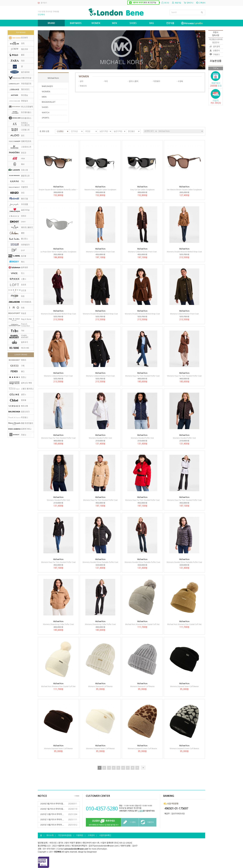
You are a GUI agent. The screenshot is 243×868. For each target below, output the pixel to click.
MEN (44, 97)
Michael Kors (53, 78)
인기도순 (74, 131)
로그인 (167, 3)
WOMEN (46, 92)
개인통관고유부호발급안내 (216, 41)
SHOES (45, 107)
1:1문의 (140, 811)
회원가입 (178, 3)
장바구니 (190, 3)
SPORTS (45, 118)
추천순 (88, 131)
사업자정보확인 (105, 835)
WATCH (46, 112)
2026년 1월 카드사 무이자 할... (52, 809)
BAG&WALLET (49, 102)
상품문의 (216, 51)
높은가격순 (118, 131)
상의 (82, 81)
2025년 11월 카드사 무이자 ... (52, 820)
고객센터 (202, 3)
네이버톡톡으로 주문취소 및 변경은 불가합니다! (103, 822)
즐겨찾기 (44, 3)
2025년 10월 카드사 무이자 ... (52, 825)
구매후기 (216, 55)
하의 (106, 81)
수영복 (180, 81)
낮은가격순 (104, 131)
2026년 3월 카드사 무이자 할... (52, 804)
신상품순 (60, 131)
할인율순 (131, 131)
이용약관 (80, 835)
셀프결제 (216, 47)
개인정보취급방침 (65, 835)
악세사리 (83, 86)
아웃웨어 (157, 81)
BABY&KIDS (47, 86)
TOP (215, 68)
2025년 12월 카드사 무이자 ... (52, 814)
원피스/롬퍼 (134, 81)
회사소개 (50, 835)
